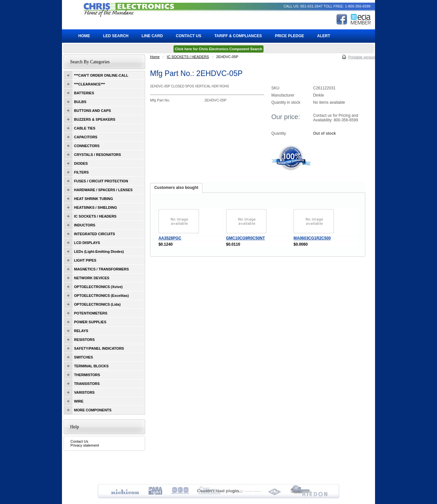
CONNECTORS (87, 146)
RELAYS (81, 331)
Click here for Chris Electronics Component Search (218, 49)
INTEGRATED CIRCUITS (95, 234)
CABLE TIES (85, 128)
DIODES (81, 163)
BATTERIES (84, 93)
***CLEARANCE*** (90, 84)
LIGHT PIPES (85, 260)
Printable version (362, 57)
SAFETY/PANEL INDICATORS (99, 348)
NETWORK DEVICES (92, 278)
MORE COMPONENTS (93, 410)
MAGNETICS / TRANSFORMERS (101, 269)
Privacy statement (85, 445)
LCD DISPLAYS (87, 243)
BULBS (80, 102)
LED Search (116, 36)
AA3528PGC (170, 238)
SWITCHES (83, 357)
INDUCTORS (85, 225)
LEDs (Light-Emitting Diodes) (99, 252)
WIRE (79, 401)
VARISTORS (84, 392)
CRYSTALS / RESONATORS (98, 155)
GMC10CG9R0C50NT (245, 238)
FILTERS (81, 172)
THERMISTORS (87, 375)
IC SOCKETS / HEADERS (188, 57)
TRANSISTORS (87, 384)
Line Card (152, 36)
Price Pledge (289, 36)
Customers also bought (176, 188)
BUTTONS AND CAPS (92, 111)
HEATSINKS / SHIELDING (96, 207)
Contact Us (79, 441)
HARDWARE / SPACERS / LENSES (103, 190)
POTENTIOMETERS (91, 313)
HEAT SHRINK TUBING (94, 199)
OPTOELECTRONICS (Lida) (97, 304)
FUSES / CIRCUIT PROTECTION (101, 181)
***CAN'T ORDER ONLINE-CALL (101, 75)
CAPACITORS (86, 137)
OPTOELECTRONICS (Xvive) (98, 287)
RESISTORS (84, 340)
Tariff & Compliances (238, 36)
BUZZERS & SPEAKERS (95, 119)
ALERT (324, 36)
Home (155, 57)
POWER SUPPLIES (90, 322)
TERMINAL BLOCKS (91, 366)
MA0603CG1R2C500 (312, 238)
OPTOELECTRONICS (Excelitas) (101, 296)
